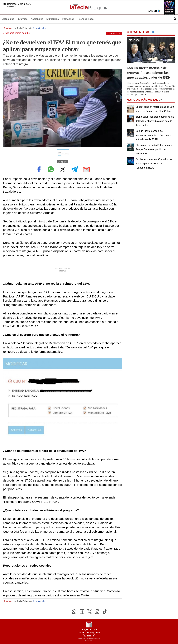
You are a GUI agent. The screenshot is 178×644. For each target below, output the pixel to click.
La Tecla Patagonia (23, 28)
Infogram (62, 271)
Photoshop (68, 19)
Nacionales (37, 19)
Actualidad (8, 19)
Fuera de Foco (85, 19)
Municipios (53, 19)
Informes (23, 19)
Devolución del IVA (62, 269)
